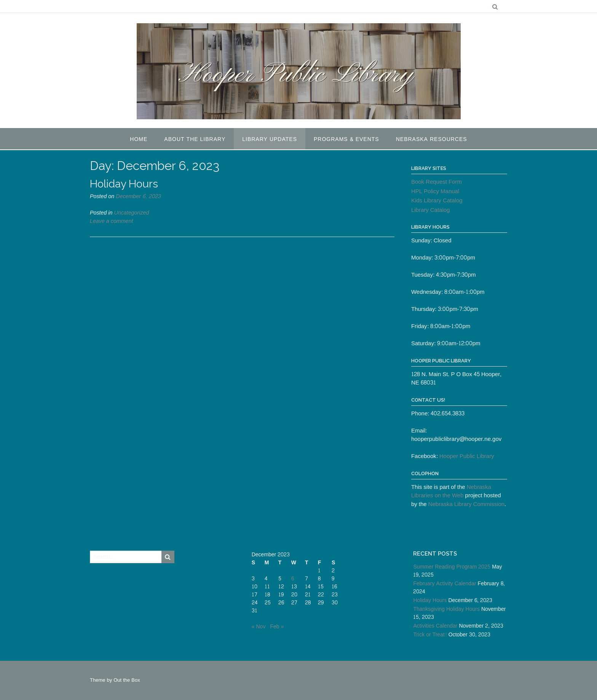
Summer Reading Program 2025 (452, 567)
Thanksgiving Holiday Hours (446, 609)
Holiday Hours (124, 184)
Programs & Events (346, 139)
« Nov (259, 627)
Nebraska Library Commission (467, 504)
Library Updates (270, 139)
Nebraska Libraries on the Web (451, 492)
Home (139, 139)
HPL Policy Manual (435, 191)
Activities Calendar (435, 626)
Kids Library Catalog (437, 201)
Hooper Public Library (467, 456)
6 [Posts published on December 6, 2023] (293, 579)
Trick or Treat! (430, 635)
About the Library (195, 139)
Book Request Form (437, 182)
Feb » (277, 627)
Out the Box (127, 680)
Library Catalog (431, 210)
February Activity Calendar (445, 584)
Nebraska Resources (432, 139)
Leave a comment (111, 221)
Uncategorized (131, 213)
